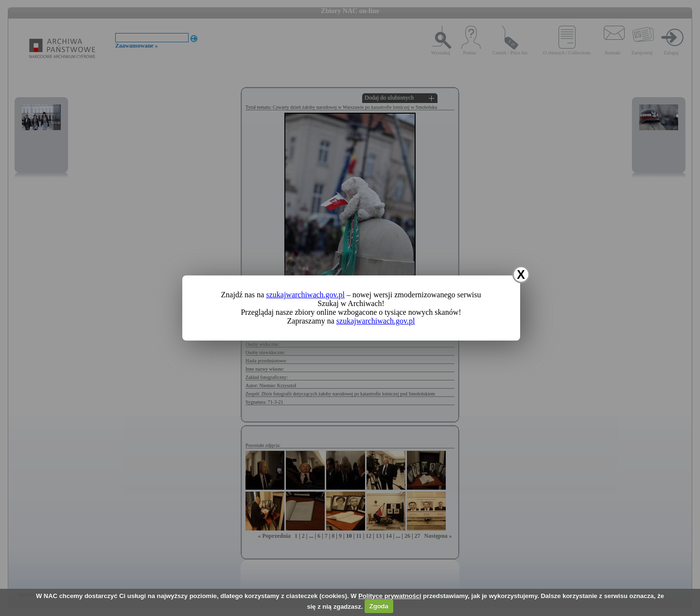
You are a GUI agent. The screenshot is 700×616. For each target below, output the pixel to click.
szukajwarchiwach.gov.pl (305, 295)
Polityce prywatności (390, 596)
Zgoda (379, 606)
